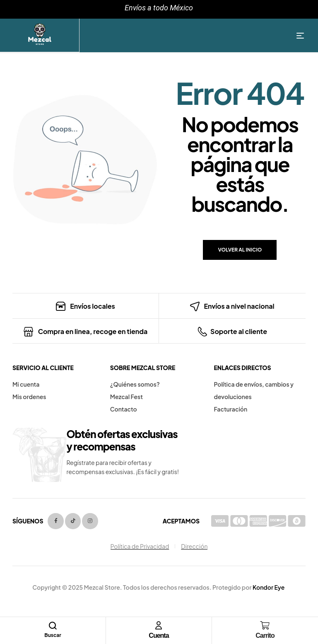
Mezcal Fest (126, 397)
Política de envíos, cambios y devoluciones (254, 390)
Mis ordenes (29, 397)
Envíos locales (93, 306)
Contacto (124, 409)
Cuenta (159, 636)
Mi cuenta (26, 384)
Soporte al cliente (239, 331)
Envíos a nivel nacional (239, 306)
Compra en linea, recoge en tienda (93, 331)
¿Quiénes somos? (135, 384)
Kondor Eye (269, 587)
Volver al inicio (240, 250)
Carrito (265, 636)
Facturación (231, 409)
